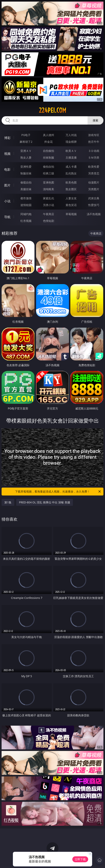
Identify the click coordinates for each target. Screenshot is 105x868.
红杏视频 (26, 221)
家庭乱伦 (49, 198)
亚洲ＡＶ (26, 151)
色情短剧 (49, 221)
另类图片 (94, 189)
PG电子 (26, 135)
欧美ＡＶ (71, 151)
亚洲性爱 (26, 167)
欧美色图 (71, 182)
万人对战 (71, 135)
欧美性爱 (94, 167)
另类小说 (49, 205)
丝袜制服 (49, 157)
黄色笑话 (71, 205)
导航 (7, 217)
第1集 (8, 502)
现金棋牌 (71, 142)
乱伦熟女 (71, 173)
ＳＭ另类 (94, 157)
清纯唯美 (49, 189)
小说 (7, 201)
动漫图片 (94, 182)
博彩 (7, 138)
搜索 (95, 120)
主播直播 (71, 157)
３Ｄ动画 (94, 151)
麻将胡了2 (26, 142)
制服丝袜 (26, 173)
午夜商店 (49, 214)
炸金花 (49, 142)
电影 (7, 169)
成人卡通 (71, 167)
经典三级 (49, 173)
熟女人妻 (26, 157)
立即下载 (80, 859)
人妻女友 (71, 198)
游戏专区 (94, 135)
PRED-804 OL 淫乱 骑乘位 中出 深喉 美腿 (45, 502)
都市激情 (26, 198)
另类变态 (94, 173)
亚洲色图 (49, 182)
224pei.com (52, 110)
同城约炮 (26, 214)
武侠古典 (94, 198)
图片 (7, 185)
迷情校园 (26, 205)
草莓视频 (71, 214)
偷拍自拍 (49, 167)
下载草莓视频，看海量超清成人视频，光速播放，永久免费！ (58, 492)
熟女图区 (71, 189)
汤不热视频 (94, 214)
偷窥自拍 (26, 182)
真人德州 (49, 135)
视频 (7, 154)
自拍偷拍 (49, 151)
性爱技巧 (94, 205)
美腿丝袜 (26, 189)
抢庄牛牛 (94, 142)
